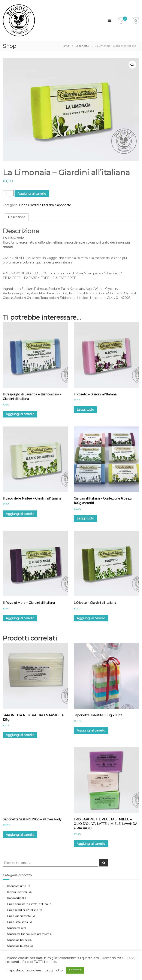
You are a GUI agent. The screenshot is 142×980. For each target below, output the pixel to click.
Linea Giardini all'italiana (36, 205)
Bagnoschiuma (17, 886)
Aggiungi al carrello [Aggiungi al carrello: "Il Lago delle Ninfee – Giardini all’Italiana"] (20, 514)
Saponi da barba (17, 940)
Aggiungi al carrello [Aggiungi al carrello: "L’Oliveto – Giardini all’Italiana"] (91, 618)
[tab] (17, 217)
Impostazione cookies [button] (24, 970)
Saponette (82, 46)
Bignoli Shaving (17, 892)
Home (65, 46)
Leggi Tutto (54, 970)
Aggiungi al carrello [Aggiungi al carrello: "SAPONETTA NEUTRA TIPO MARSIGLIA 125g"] (20, 735)
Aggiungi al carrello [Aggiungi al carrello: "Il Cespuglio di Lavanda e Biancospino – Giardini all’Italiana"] (20, 414)
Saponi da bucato (18, 946)
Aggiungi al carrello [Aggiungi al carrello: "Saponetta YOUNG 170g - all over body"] (20, 835)
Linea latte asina (17, 922)
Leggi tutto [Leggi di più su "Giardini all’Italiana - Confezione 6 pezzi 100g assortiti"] (85, 518)
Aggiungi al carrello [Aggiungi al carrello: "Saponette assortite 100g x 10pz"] (91, 730)
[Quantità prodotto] (8, 193)
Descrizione (17, 217)
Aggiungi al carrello (32, 194)
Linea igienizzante (19, 916)
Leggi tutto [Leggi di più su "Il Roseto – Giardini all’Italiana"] (85, 410)
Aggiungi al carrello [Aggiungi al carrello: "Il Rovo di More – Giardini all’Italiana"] (20, 618)
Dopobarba (14, 898)
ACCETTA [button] (75, 970)
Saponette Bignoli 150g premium (28, 934)
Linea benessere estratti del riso (27, 904)
